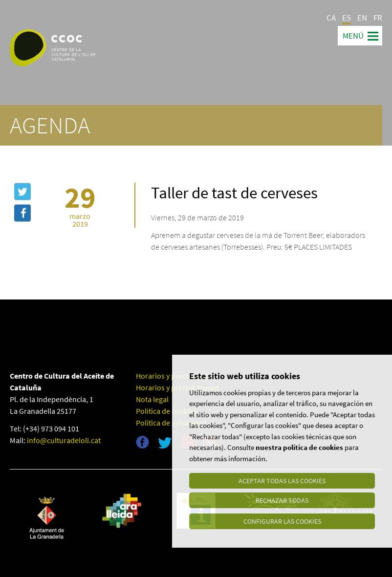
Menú (353, 36)
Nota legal (152, 399)
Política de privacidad (171, 423)
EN (362, 18)
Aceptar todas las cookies (282, 482)
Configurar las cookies (282, 521)
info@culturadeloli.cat (64, 440)
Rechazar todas (282, 502)
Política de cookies (166, 411)
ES (347, 18)
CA (331, 18)
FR (378, 18)
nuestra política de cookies (299, 449)
